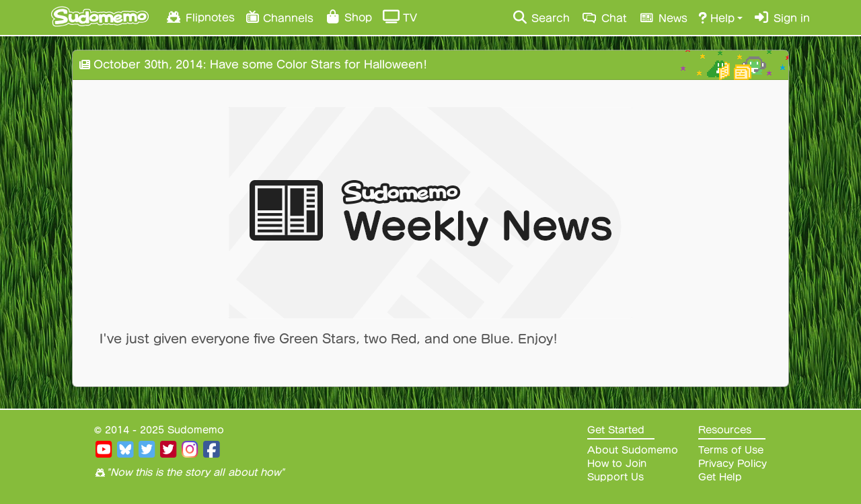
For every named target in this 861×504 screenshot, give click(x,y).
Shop (348, 17)
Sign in (782, 17)
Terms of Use (731, 450)
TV (400, 17)
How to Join (617, 464)
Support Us (615, 477)
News (663, 17)
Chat (604, 17)
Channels (279, 16)
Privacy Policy (733, 464)
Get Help (720, 477)
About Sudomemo (633, 450)
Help (716, 17)
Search (540, 17)
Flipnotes (200, 17)
